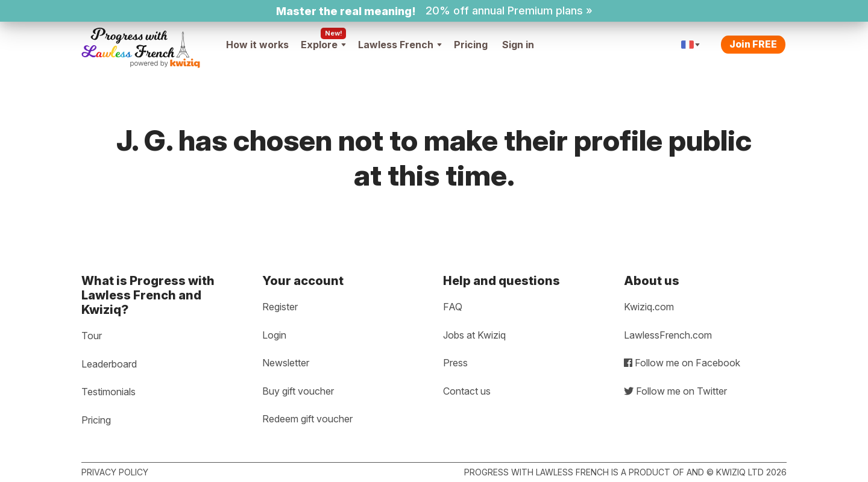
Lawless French (400, 45)
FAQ (453, 307)
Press (455, 363)
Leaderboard (109, 364)
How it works (257, 45)
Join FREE (753, 44)
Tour (92, 336)
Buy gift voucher (298, 391)
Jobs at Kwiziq (474, 335)
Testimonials (108, 392)
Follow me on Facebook (682, 363)
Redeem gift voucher (307, 419)
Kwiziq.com (649, 307)
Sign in (518, 45)
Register (280, 307)
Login (274, 335)
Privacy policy (115, 472)
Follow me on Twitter (675, 391)
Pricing (471, 45)
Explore (323, 45)
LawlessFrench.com (668, 335)
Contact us (467, 391)
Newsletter (286, 363)
